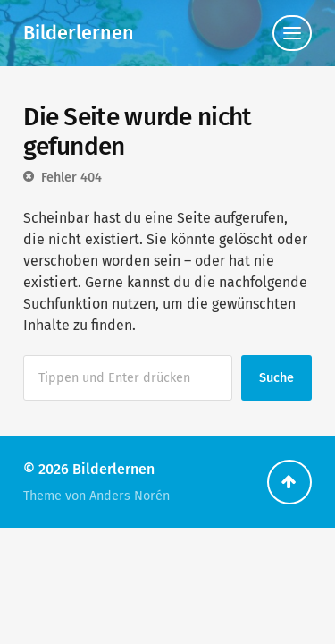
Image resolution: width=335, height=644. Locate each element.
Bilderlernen (79, 33)
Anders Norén (130, 496)
